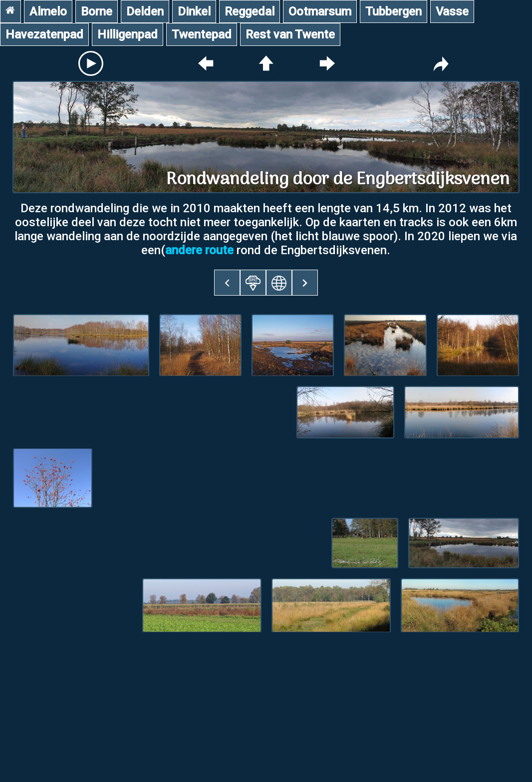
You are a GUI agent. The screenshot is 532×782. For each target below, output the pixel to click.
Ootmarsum (320, 11)
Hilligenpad (128, 34)
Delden (145, 11)
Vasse (452, 11)
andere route (199, 250)
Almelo (48, 11)
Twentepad (202, 34)
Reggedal (250, 11)
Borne (97, 11)
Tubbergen (394, 11)
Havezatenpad (44, 34)
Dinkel (194, 11)
